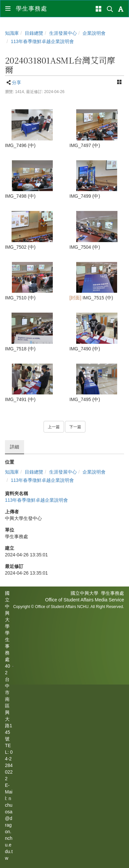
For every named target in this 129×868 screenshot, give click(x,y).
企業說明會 (94, 33)
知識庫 (12, 33)
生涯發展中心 (63, 33)
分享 (16, 82)
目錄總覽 (34, 33)
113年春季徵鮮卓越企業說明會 (42, 41)
